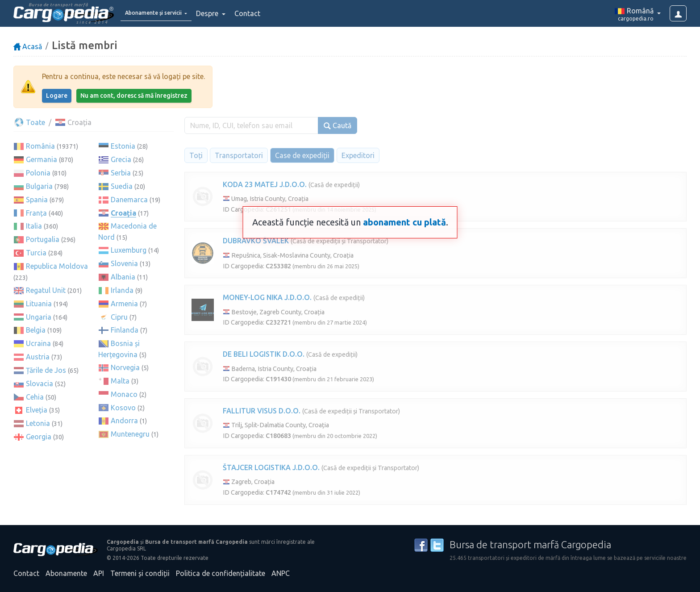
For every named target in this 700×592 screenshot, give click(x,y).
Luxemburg (129, 250)
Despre (228, 13)
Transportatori (239, 155)
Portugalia (43, 239)
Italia (34, 226)
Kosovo (123, 408)
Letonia (38, 423)
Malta (120, 381)
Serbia (121, 173)
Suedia (122, 186)
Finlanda (125, 330)
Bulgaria (39, 186)
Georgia (39, 437)
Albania (123, 277)
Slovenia (124, 263)
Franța (36, 213)
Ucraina (38, 343)
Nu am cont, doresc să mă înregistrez (134, 96)
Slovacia (40, 384)
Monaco (124, 394)
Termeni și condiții (140, 573)
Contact (267, 13)
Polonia (38, 173)
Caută (337, 126)
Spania (37, 200)
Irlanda (122, 290)
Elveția (37, 410)
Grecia (121, 159)
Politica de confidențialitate (221, 573)
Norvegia (125, 367)
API (99, 573)
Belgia (36, 330)
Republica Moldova (57, 266)
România (40, 146)
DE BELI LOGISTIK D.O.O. (264, 354)
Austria (38, 357)
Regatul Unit (46, 290)
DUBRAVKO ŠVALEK (256, 241)
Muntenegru (130, 434)
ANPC (281, 573)
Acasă (28, 46)
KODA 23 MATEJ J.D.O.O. (265, 184)
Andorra (124, 421)
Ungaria (39, 317)
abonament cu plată (404, 222)
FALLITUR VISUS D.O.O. (262, 411)
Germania (42, 159)
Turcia (36, 253)
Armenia (124, 304)
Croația (123, 213)
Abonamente (66, 573)
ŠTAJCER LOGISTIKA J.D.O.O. (271, 467)
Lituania (39, 304)
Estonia (123, 146)
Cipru (119, 317)
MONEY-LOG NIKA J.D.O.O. (267, 297)
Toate (29, 122)
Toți (196, 155)
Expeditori (358, 155)
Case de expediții (302, 155)
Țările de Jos (46, 370)
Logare (57, 96)
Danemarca (129, 200)
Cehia (35, 397)
